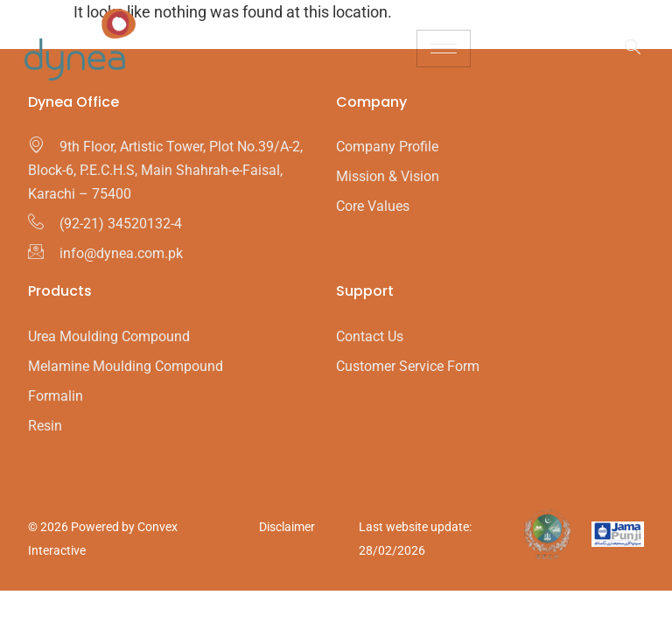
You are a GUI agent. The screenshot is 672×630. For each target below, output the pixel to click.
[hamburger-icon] (444, 49)
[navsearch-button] (624, 48)
